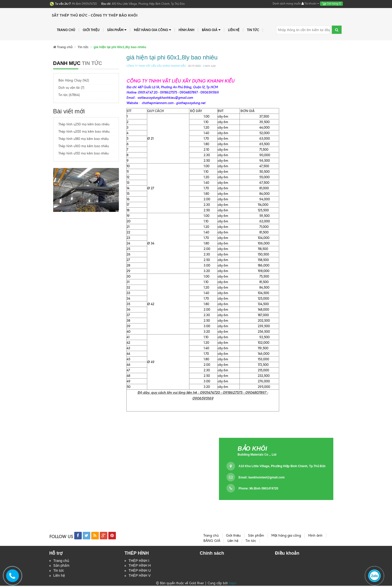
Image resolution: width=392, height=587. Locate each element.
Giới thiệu (91, 30)
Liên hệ (234, 30)
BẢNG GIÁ (211, 30)
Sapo (232, 584)
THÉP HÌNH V (140, 577)
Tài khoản (310, 4)
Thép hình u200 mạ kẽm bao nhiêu (84, 132)
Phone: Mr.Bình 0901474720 (258, 488)
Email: (262, 477)
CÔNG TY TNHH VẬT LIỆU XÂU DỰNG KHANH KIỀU (156, 66)
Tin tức (253, 30)
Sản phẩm (117, 30)
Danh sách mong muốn (287, 4)
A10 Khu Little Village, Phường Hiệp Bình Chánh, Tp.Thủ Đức (282, 466)
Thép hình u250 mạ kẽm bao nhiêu (84, 124)
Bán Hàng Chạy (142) (74, 80)
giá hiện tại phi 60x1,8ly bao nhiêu (172, 57)
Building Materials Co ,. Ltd (257, 455)
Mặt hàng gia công (152, 30)
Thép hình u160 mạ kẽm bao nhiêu (84, 146)
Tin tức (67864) (69, 95)
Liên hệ (59, 577)
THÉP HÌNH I (139, 561)
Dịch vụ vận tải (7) (71, 88)
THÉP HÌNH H (140, 566)
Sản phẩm (61, 566)
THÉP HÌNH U (140, 571)
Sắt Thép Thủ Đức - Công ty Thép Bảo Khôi (95, 15)
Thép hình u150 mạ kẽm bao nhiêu (84, 153)
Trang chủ (61, 561)
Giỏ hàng (331, 4)
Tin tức (59, 571)
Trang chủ (66, 30)
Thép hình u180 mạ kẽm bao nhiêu (84, 139)
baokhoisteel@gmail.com (266, 477)
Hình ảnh (186, 30)
